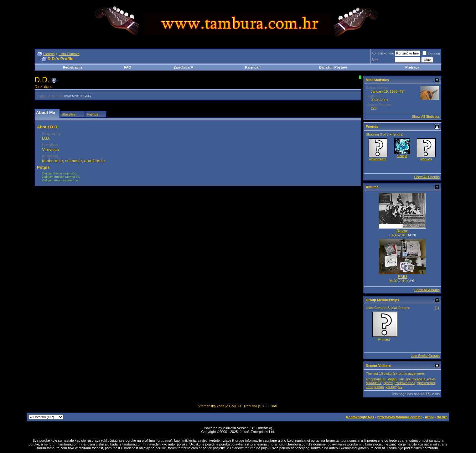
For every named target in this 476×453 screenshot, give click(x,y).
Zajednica (184, 67)
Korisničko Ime (383, 53)
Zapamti (431, 54)
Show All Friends (427, 177)
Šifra (375, 60)
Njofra (388, 383)
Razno (403, 231)
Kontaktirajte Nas (360, 417)
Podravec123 (405, 383)
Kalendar (252, 67)
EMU (402, 277)
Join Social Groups (425, 356)
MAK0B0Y (374, 383)
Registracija (73, 67)
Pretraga (412, 67)
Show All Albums (427, 290)
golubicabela (416, 379)
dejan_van (396, 379)
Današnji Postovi (333, 67)
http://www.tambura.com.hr (400, 417)
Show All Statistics (426, 116)
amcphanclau (376, 379)
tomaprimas (375, 387)
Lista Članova (69, 54)
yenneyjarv (394, 387)
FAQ (128, 67)
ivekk (431, 379)
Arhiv (429, 417)
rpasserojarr (426, 383)
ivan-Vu (426, 159)
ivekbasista (378, 159)
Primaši (384, 339)
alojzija (402, 156)
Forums (49, 54)
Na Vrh (442, 417)
